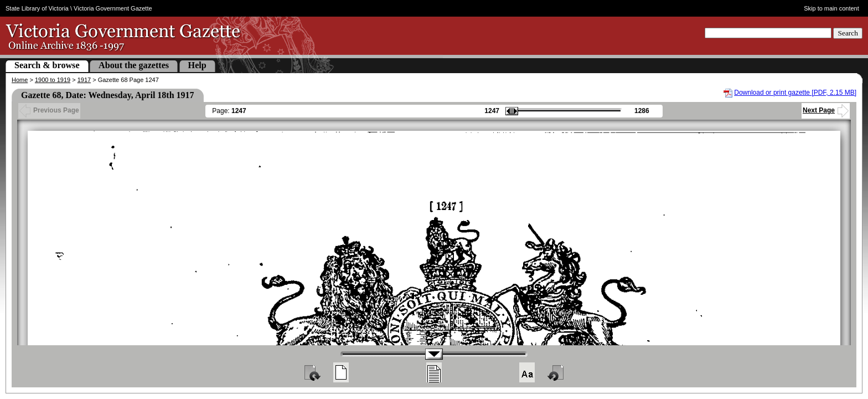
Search (848, 33)
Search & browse (47, 65)
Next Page (826, 110)
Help (197, 65)
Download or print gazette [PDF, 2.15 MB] (795, 93)
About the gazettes (134, 65)
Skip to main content (831, 8)
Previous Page (49, 110)
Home (20, 80)
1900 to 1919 (53, 80)
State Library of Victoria (37, 8)
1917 (84, 80)
